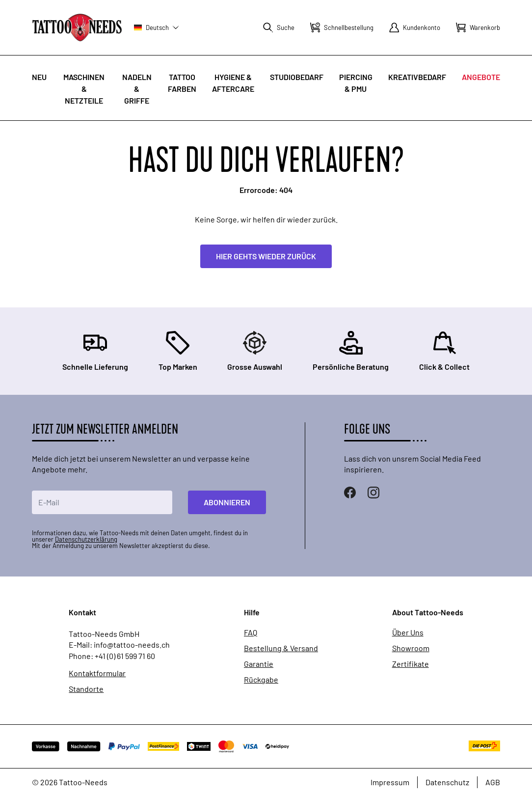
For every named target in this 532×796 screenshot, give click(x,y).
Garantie (259, 664)
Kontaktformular (97, 673)
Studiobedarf (297, 77)
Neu (39, 77)
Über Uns (408, 632)
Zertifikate (411, 664)
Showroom (411, 648)
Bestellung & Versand (281, 648)
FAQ (251, 632)
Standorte (86, 689)
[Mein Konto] (415, 27)
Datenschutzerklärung (86, 539)
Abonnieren (227, 502)
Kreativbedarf (417, 77)
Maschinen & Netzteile (84, 89)
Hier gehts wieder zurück (266, 256)
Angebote (481, 77)
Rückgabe (261, 680)
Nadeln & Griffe (137, 89)
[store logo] (77, 27)
